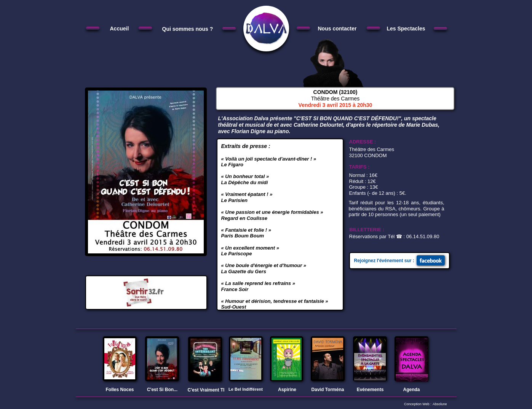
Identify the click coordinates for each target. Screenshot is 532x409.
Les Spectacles (406, 29)
